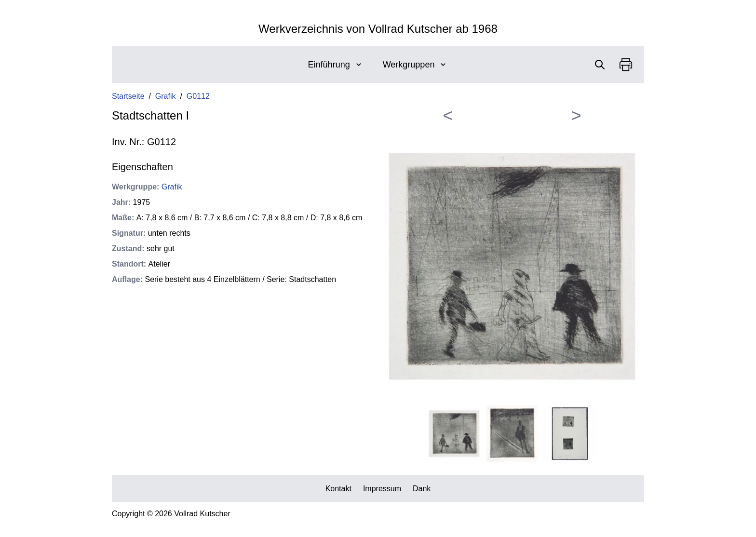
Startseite (128, 96)
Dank (422, 489)
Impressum (382, 489)
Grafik (166, 96)
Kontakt (338, 489)
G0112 (198, 96)
